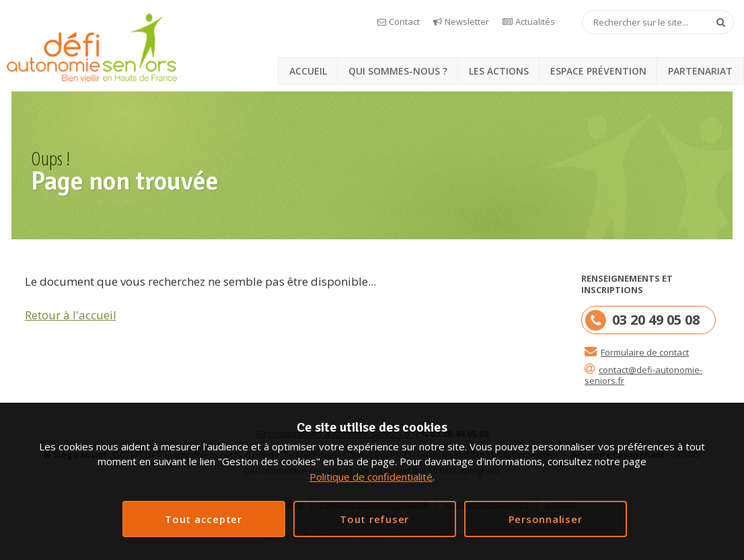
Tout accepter (203, 519)
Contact (404, 22)
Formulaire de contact (645, 352)
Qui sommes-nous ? (398, 71)
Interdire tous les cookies (375, 519)
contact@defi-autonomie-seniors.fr (643, 375)
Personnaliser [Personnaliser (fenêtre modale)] (546, 519)
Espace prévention (598, 71)
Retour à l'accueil (71, 315)
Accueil (308, 71)
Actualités (535, 22)
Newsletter (467, 22)
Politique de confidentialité (371, 477)
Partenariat (700, 71)
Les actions (499, 71)
